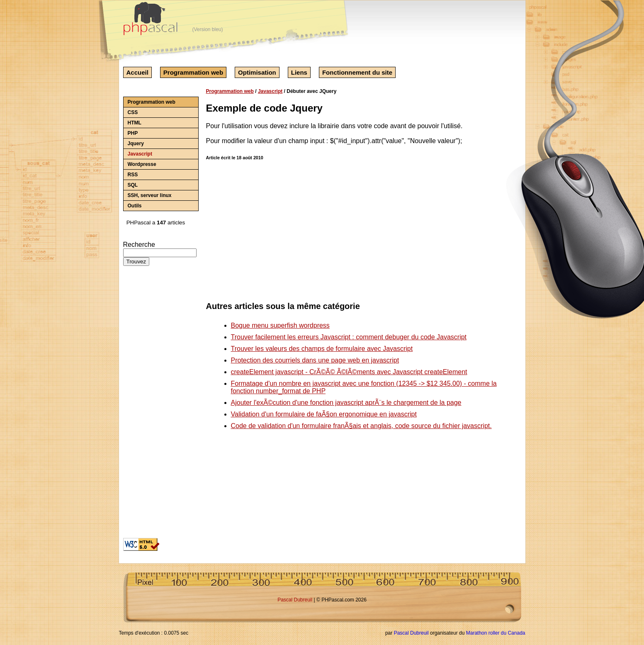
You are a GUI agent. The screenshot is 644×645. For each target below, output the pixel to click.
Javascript (140, 154)
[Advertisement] (148, 405)
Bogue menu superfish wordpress (280, 325)
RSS (133, 175)
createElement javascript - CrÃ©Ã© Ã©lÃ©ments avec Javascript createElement (349, 372)
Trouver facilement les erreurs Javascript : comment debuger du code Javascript (349, 337)
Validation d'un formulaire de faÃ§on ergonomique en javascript (324, 414)
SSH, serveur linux (150, 195)
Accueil (137, 72)
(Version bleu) (208, 29)
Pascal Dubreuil (295, 600)
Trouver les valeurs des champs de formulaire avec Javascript (322, 349)
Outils (135, 206)
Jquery (136, 144)
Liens (299, 72)
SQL (133, 185)
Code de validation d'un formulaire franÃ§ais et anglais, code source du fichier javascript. (361, 426)
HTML (135, 123)
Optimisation (257, 72)
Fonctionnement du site (357, 72)
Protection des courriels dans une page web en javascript (315, 360)
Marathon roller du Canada (496, 633)
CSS (133, 112)
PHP (133, 133)
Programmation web (193, 72)
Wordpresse (142, 164)
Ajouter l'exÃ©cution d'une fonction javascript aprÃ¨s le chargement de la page (346, 403)
